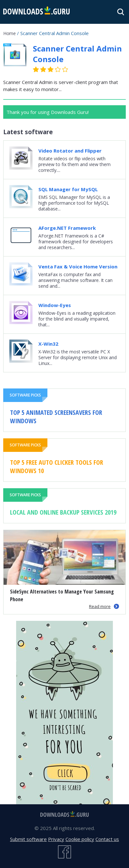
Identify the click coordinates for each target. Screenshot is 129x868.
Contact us (107, 839)
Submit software (28, 839)
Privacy (56, 839)
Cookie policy (80, 839)
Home (9, 33)
